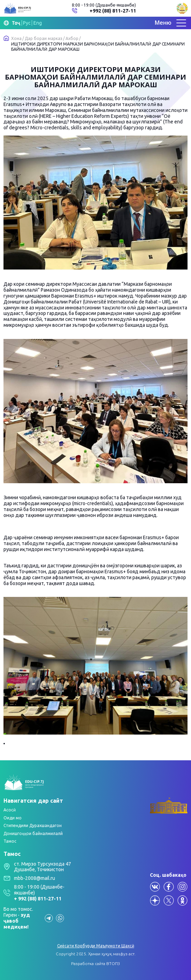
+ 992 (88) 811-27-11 (38, 899)
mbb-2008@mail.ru (35, 878)
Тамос (10, 841)
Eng (38, 23)
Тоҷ (16, 23)
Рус (27, 23)
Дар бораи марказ (44, 38)
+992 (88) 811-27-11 (113, 11)
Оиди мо (13, 818)
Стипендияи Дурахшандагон (33, 825)
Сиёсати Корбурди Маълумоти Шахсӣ (96, 946)
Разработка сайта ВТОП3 (96, 963)
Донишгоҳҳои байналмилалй (33, 833)
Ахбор (72, 38)
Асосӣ (10, 810)
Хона (16, 38)
